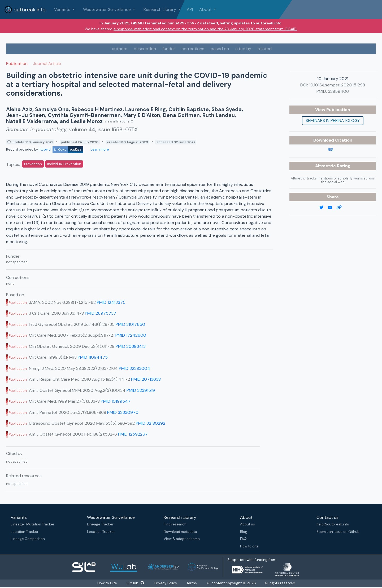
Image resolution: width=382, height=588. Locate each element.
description (145, 49)
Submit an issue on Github (338, 532)
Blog (244, 532)
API (190, 9)
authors (120, 49)
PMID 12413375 (111, 302)
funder (169, 49)
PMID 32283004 (134, 368)
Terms (192, 583)
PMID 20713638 (146, 379)
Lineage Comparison (28, 539)
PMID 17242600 (131, 335)
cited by (243, 49)
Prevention (33, 164)
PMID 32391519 (141, 390)
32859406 (338, 91)
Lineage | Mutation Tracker (32, 524)
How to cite (249, 546)
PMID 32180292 (151, 423)
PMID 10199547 (116, 401)
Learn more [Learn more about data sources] (99, 149)
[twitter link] (324, 208)
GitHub (135, 583)
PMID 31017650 (130, 324)
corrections (193, 49)
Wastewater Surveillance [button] (107, 9)
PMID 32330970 (123, 412)
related (265, 49)
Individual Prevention (64, 164)
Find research (175, 524)
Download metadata (180, 532)
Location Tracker (25, 532)
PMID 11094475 (93, 357)
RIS (331, 150)
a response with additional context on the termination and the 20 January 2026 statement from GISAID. (205, 29)
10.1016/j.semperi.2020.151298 (337, 85)
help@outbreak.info (333, 524)
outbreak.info (25, 10)
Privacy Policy (166, 583)
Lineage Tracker (100, 524)
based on (220, 49)
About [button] (206, 9)
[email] (332, 208)
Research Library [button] (160, 9)
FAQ (243, 539)
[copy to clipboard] (341, 208)
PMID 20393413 (131, 346)
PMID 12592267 (133, 434)
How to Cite (107, 583)
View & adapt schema (182, 539)
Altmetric (326, 166)
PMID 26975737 (101, 313)
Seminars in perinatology (333, 120)
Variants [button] (63, 9)
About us (248, 524)
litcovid (61, 149)
